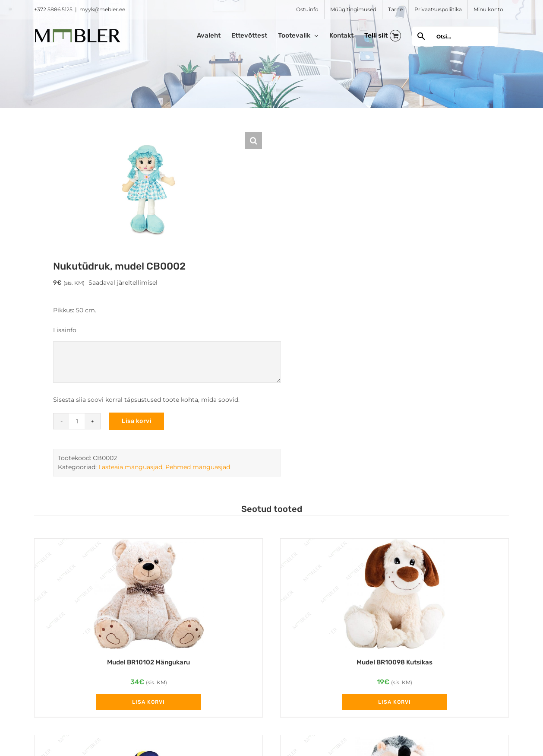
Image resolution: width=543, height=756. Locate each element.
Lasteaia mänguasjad (130, 467)
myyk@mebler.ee (102, 9)
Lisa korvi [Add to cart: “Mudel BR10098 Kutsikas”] (395, 702)
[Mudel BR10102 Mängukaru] (148, 594)
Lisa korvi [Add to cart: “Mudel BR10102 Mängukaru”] (148, 702)
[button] (253, 140)
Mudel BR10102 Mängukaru (148, 662)
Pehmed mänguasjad (198, 467)
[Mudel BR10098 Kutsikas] (395, 594)
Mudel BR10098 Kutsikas (395, 662)
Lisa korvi (137, 421)
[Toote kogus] (77, 421)
